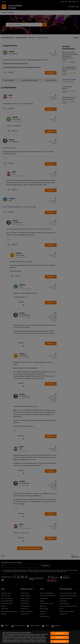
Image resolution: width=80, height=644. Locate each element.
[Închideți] (77, 637)
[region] (40, 637)
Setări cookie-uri (60, 633)
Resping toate (60, 637)
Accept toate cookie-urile (60, 641)
